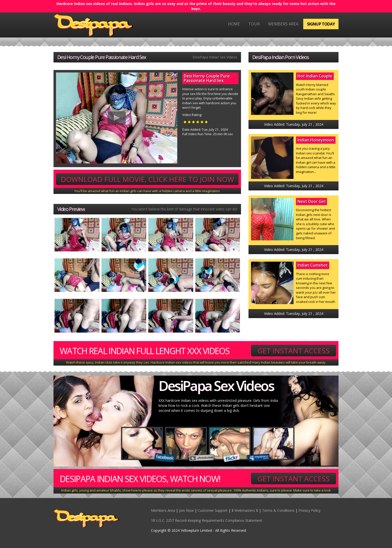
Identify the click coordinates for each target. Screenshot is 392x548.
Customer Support (213, 510)
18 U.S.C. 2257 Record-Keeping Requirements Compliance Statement (207, 520)
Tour (254, 24)
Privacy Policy (309, 510)
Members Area (283, 24)
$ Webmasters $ (245, 510)
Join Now (186, 510)
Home (234, 24)
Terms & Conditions (278, 510)
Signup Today (321, 24)
